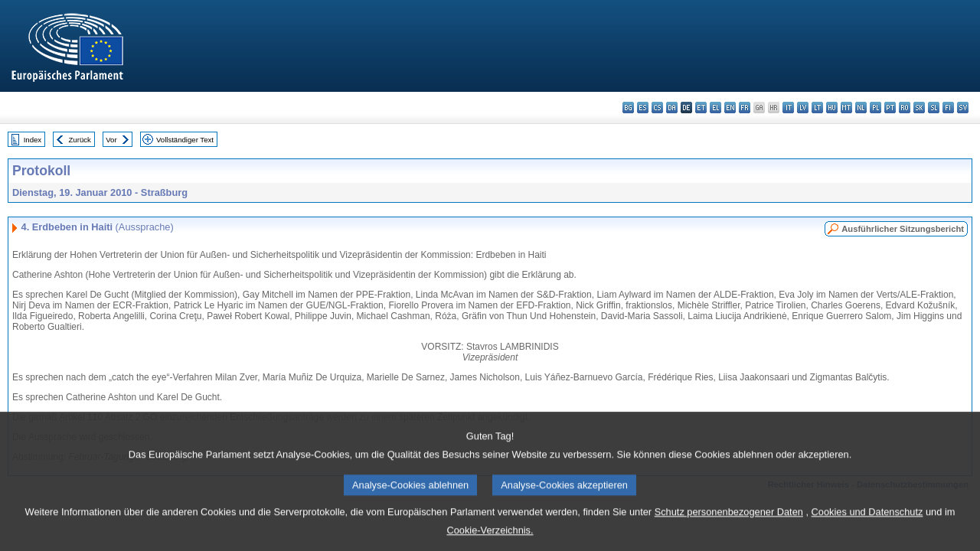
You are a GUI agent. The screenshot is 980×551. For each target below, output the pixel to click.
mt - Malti (846, 108)
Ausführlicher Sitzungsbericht (903, 229)
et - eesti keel (701, 108)
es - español (643, 108)
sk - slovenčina (919, 108)
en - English (730, 108)
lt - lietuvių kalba (817, 108)
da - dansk (672, 108)
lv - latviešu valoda (803, 108)
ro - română (905, 108)
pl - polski (875, 108)
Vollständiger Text (185, 140)
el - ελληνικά (715, 108)
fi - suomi (948, 108)
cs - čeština (657, 108)
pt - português (890, 108)
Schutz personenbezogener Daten (729, 524)
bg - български (628, 108)
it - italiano (788, 108)
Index (33, 140)
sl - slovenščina (934, 108)
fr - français (745, 108)
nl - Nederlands (861, 108)
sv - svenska (963, 108)
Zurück (80, 140)
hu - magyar (832, 108)
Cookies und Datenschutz (867, 524)
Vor (111, 140)
